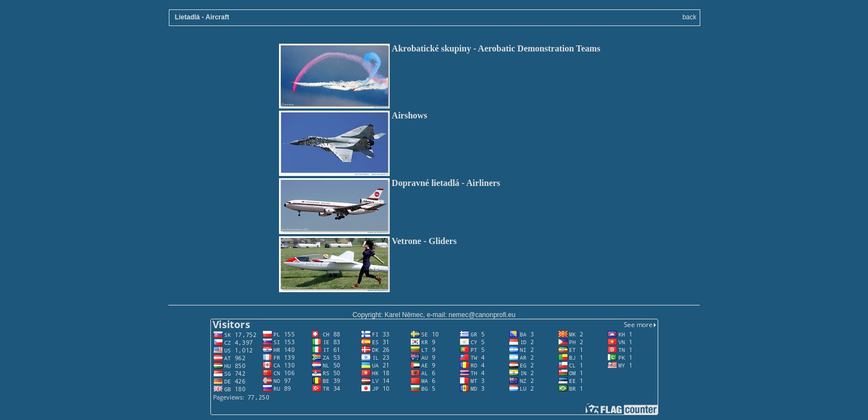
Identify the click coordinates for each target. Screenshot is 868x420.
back (689, 17)
